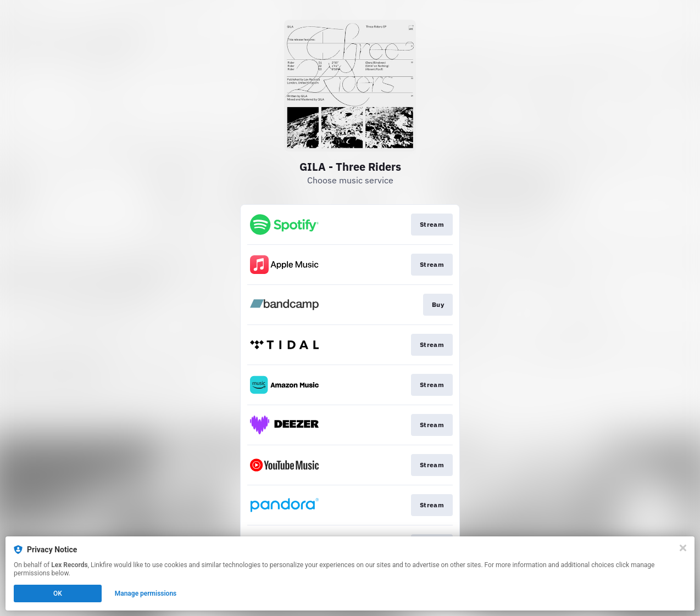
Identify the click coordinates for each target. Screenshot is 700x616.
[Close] (683, 548)
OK (58, 593)
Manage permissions (146, 593)
